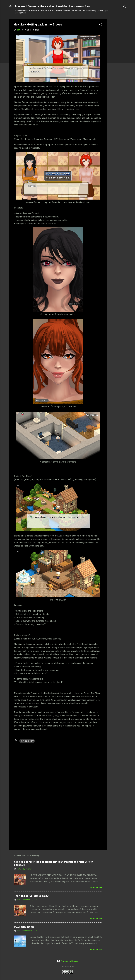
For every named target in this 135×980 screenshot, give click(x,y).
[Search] (125, 7)
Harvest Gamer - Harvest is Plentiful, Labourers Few (53, 6)
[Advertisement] (118, 61)
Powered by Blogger (68, 961)
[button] (100, 25)
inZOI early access (24, 927)
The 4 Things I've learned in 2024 (32, 896)
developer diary (27, 741)
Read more (96, 888)
